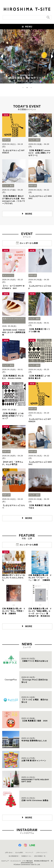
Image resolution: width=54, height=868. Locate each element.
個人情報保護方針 (14, 856)
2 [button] (27, 88)
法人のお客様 (19, 853)
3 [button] (31, 88)
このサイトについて (41, 853)
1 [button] (23, 88)
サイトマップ (29, 853)
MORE (29, 214)
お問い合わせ (9, 853)
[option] (27, 56)
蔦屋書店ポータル (26, 856)
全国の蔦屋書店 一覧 (40, 856)
